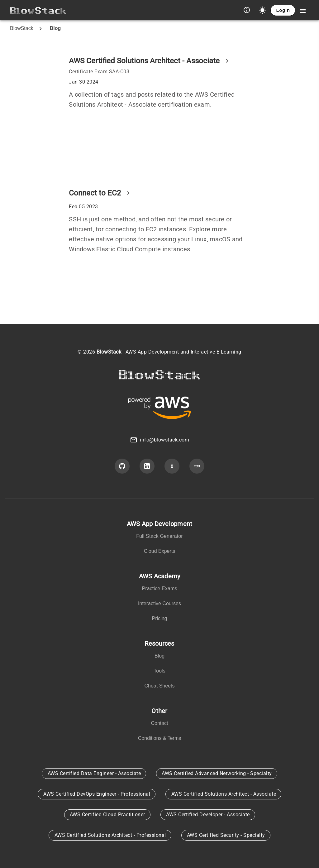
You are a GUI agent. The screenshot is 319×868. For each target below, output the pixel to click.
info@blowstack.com (164, 440)
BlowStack (22, 28)
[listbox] (159, 539)
